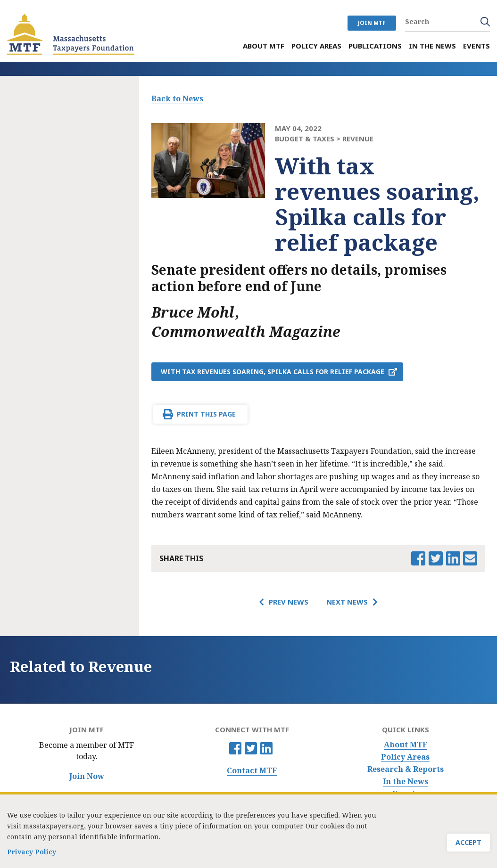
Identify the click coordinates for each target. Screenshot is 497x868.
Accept (468, 844)
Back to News (177, 98)
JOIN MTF (372, 23)
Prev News (289, 602)
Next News (347, 602)
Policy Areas (405, 757)
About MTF (406, 745)
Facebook (235, 748)
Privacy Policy (32, 854)
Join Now (87, 776)
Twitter (251, 748)
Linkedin (266, 748)
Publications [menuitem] (375, 46)
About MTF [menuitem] (264, 46)
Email (470, 558)
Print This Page (206, 414)
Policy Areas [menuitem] (316, 46)
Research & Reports (406, 769)
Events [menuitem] (476, 46)
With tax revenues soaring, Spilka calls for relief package (273, 372)
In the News (406, 782)
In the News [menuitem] (432, 46)
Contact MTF (252, 771)
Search (485, 22)
